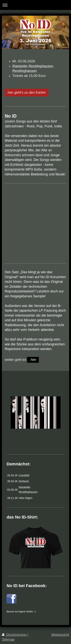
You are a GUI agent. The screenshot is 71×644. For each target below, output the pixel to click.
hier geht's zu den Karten (27, 93)
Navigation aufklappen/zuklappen (35, 5)
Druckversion (15, 635)
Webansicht (60, 635)
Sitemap (8, 639)
